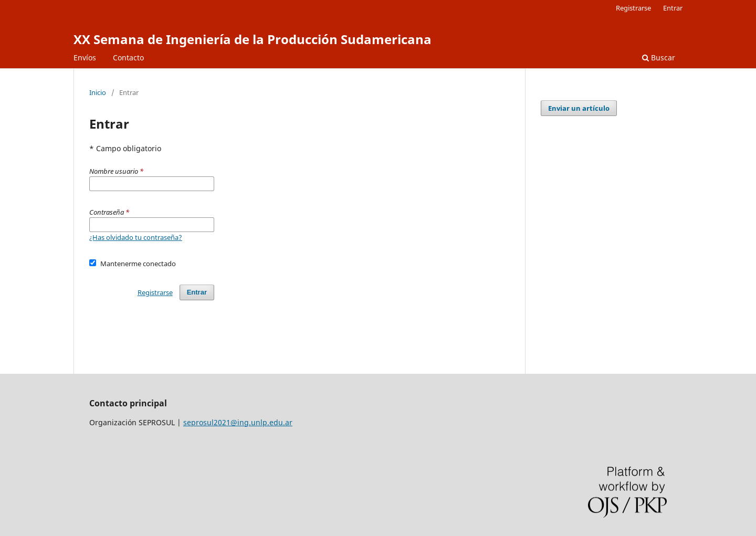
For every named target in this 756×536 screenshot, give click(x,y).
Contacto (128, 57)
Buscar (659, 57)
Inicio (98, 92)
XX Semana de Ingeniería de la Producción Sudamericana (253, 39)
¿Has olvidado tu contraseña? (136, 237)
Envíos (85, 57)
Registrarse (633, 8)
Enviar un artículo (579, 108)
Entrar (673, 8)
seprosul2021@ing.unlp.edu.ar (238, 422)
